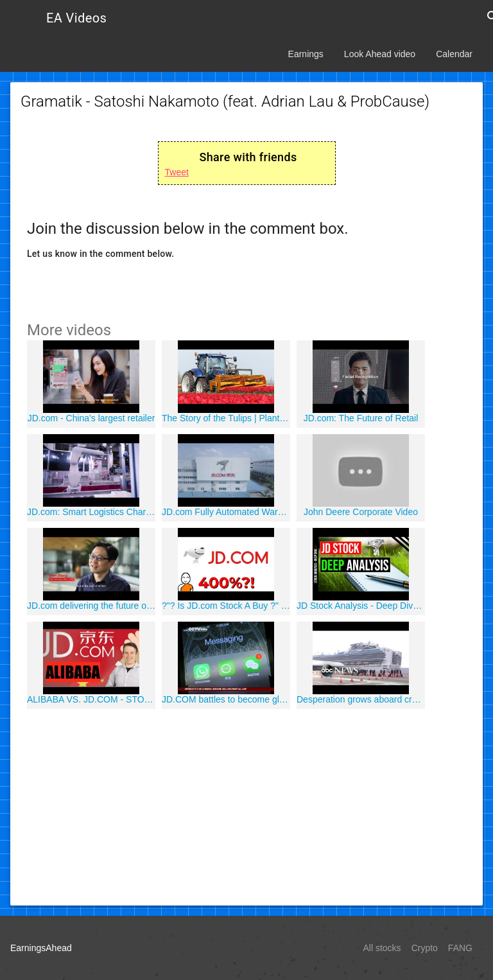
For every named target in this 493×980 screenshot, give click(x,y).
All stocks (382, 948)
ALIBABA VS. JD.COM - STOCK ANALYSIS (91, 699)
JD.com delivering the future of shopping (91, 606)
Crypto (425, 948)
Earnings (306, 54)
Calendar (454, 54)
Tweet (177, 172)
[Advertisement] (246, 805)
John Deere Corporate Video (361, 512)
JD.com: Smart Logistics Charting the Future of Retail (91, 512)
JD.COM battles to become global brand (226, 699)
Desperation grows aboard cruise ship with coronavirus (361, 699)
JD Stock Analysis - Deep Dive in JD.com (361, 606)
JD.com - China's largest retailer (91, 418)
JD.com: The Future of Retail (361, 418)
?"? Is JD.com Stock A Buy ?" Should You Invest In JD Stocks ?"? (226, 606)
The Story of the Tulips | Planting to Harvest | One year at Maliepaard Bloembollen (226, 418)
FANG (460, 948)
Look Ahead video (380, 54)
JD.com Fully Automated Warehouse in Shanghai (226, 512)
